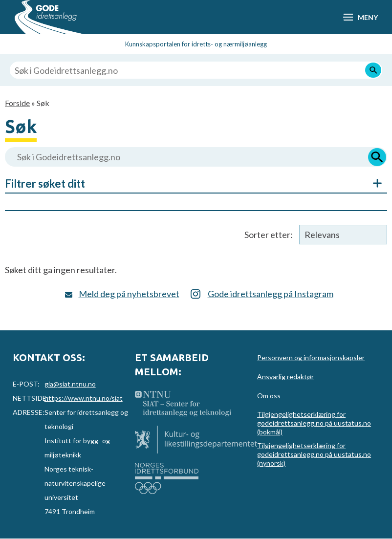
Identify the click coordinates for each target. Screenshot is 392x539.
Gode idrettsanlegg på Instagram (271, 294)
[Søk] (373, 70)
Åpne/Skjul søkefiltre (372, 183)
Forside (17, 103)
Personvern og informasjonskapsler (311, 357)
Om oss (269, 396)
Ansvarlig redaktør (285, 377)
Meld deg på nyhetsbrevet (129, 294)
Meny (368, 17)
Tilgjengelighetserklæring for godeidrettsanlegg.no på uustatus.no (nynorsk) (314, 454)
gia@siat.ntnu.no (70, 384)
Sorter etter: (269, 235)
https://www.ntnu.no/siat (84, 398)
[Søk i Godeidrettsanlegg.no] (196, 70)
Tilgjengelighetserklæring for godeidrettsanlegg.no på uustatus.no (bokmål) (314, 423)
